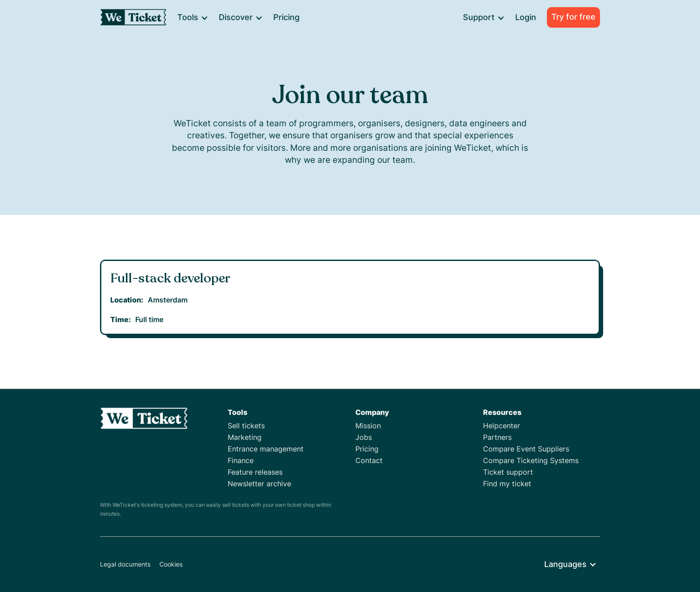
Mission (368, 426)
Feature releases (255, 472)
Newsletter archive (259, 484)
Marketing (245, 437)
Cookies (171, 564)
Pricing (286, 17)
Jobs (364, 437)
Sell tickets (246, 426)
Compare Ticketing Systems (531, 460)
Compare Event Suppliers (526, 449)
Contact (369, 460)
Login (526, 17)
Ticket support (508, 472)
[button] (192, 17)
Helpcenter (502, 426)
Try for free (573, 17)
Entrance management (266, 449)
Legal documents (125, 564)
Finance (241, 460)
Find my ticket (507, 484)
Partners (497, 437)
